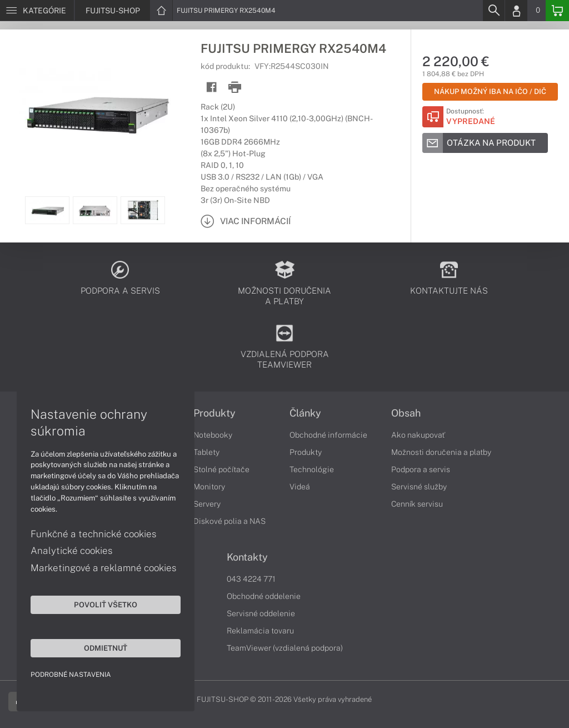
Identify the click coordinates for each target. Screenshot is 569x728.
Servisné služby (419, 487)
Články (305, 413)
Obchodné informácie (328, 435)
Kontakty (247, 557)
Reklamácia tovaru (260, 631)
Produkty (214, 413)
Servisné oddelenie (261, 613)
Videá (300, 487)
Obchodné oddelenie (264, 596)
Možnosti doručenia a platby (441, 452)
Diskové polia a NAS (229, 521)
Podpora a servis (421, 469)
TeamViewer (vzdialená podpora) (285, 648)
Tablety (206, 452)
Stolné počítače (221, 469)
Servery (207, 504)
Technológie (312, 469)
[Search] (493, 11)
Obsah (406, 413)
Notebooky (213, 435)
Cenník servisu (417, 504)
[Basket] (557, 11)
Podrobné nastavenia (71, 675)
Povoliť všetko (106, 605)
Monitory (209, 487)
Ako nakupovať (418, 435)
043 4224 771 (251, 579)
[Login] (516, 11)
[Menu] (37, 11)
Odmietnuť (106, 648)
